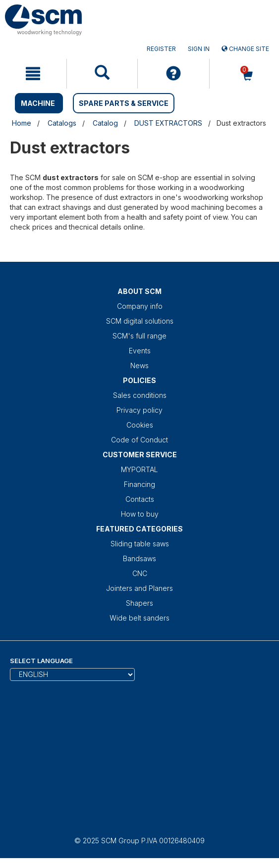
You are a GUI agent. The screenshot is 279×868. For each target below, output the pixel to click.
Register (161, 49)
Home (22, 123)
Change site (245, 49)
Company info (140, 306)
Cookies (140, 425)
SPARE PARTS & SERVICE (124, 103)
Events (140, 351)
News (139, 365)
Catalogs (62, 123)
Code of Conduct (139, 440)
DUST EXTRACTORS (168, 123)
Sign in (199, 49)
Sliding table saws (140, 544)
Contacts (140, 499)
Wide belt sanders (139, 618)
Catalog (105, 123)
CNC (140, 573)
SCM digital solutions (140, 321)
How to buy (140, 514)
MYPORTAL (139, 469)
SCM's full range (139, 336)
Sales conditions (140, 395)
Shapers (139, 603)
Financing (139, 484)
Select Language (41, 661)
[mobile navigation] (33, 74)
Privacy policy (139, 410)
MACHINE (38, 103)
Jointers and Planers (139, 588)
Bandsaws (139, 558)
